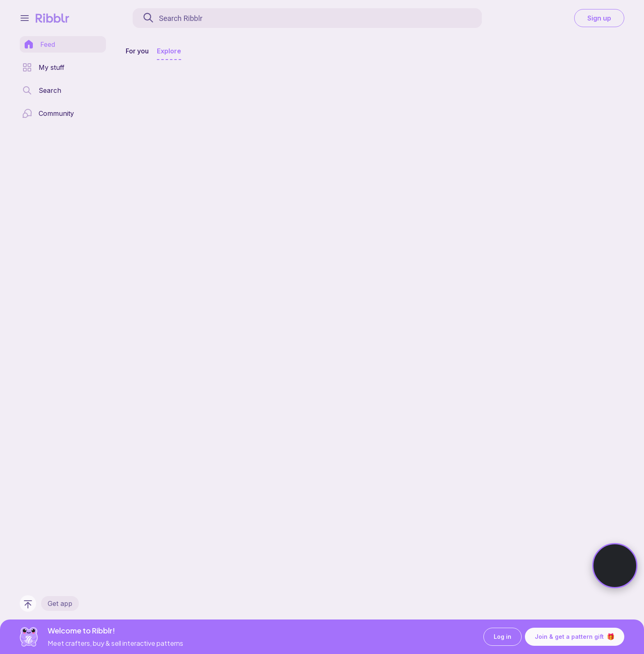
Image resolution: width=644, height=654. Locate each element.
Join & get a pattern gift (575, 637)
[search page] (42, 90)
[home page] (39, 44)
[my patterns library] (43, 67)
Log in (503, 637)
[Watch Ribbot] (615, 566)
